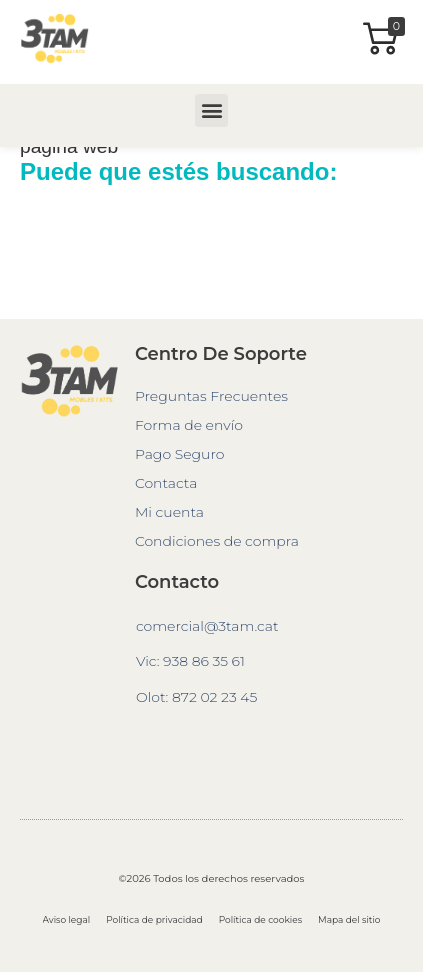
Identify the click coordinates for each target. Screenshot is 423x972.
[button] (211, 110)
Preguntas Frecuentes (211, 396)
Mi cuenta (169, 512)
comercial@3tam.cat (207, 626)
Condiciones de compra (217, 541)
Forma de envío (189, 425)
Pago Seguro (180, 454)
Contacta (166, 483)
